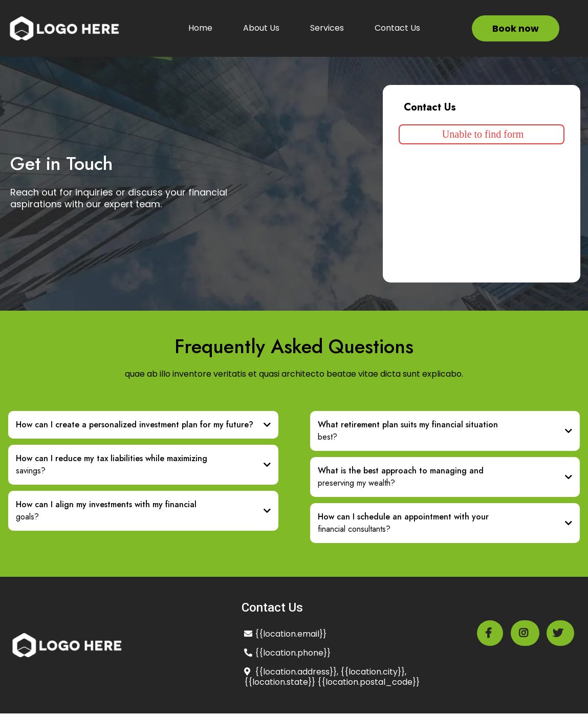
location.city (373, 672)
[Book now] (516, 28)
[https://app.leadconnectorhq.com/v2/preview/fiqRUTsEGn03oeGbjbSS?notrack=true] (64, 28)
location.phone (293, 653)
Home (200, 28)
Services (327, 28)
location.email (291, 634)
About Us (261, 28)
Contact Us (397, 28)
